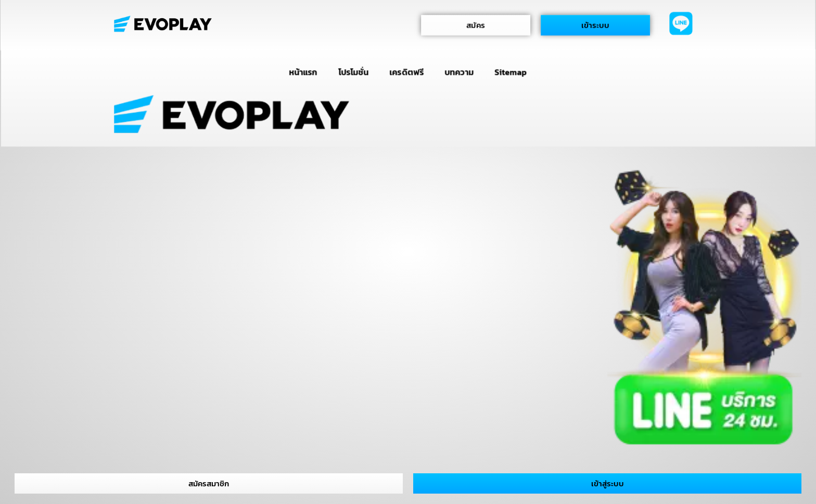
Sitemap (511, 72)
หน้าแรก (303, 72)
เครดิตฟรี (407, 72)
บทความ (459, 72)
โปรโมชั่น (353, 72)
